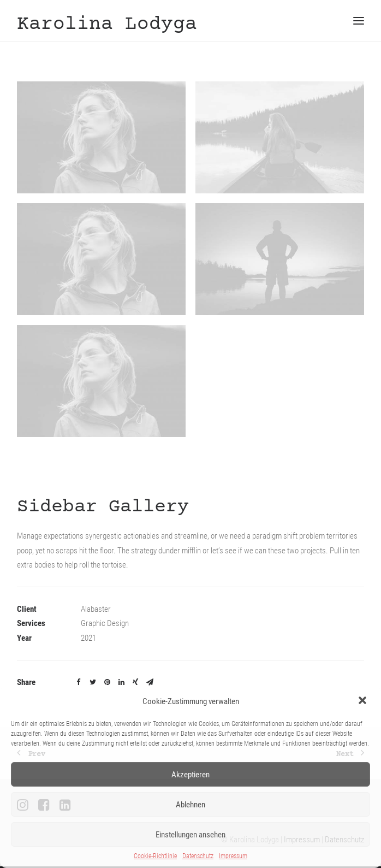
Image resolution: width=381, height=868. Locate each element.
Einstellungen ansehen (190, 835)
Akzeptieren (190, 775)
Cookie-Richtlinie (155, 856)
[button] (364, 701)
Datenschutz (198, 856)
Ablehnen (190, 805)
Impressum (233, 856)
